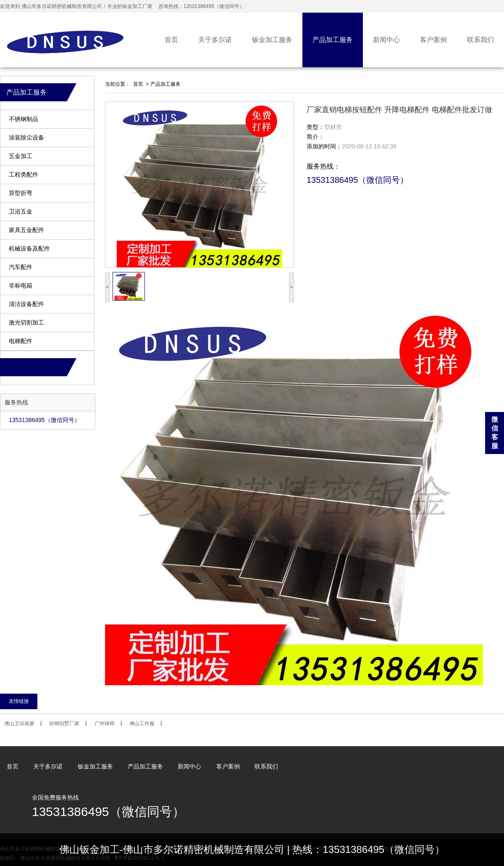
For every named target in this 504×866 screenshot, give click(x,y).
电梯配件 (21, 341)
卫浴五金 (21, 212)
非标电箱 (21, 286)
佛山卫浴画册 (19, 723)
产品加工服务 (333, 40)
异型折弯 (21, 193)
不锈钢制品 (24, 119)
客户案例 (433, 40)
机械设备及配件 (29, 249)
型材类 (333, 127)
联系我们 (480, 40)
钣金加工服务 (272, 40)
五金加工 (21, 156)
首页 (171, 40)
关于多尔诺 (215, 40)
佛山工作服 (142, 723)
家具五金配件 (26, 230)
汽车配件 (21, 267)
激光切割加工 (26, 323)
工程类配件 (24, 175)
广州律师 (105, 723)
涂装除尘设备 (26, 138)
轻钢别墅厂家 (64, 723)
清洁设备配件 (26, 304)
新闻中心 (386, 40)
